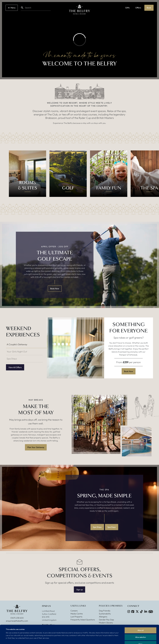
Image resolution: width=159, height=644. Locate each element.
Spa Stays (97, 527)
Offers (138, 8)
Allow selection (140, 623)
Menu (12, 8)
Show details (90, 640)
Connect (133, 606)
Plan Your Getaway (36, 447)
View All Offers (15, 367)
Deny (141, 630)
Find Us (46, 606)
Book (149, 8)
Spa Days (112, 527)
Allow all (140, 616)
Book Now (55, 289)
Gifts (127, 8)
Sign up (80, 590)
